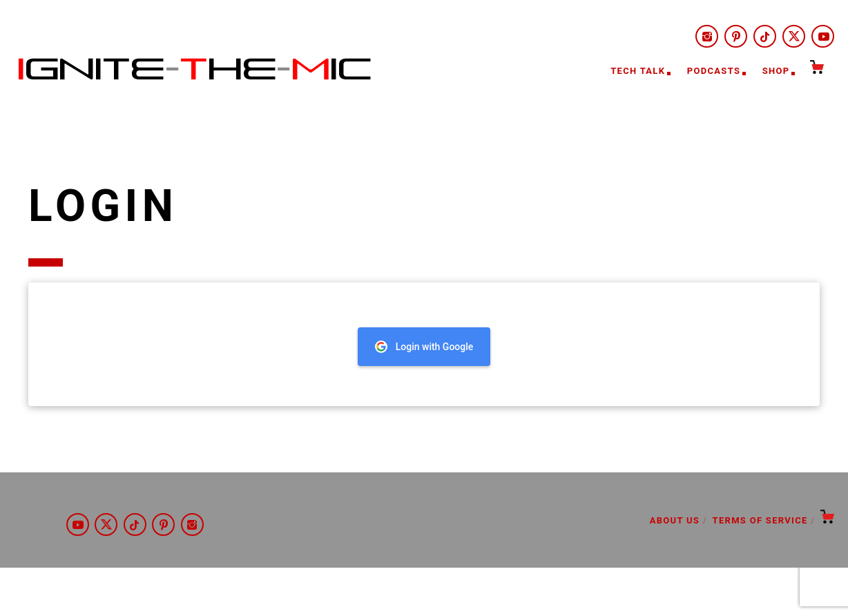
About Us (675, 520)
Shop (776, 71)
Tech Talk (638, 71)
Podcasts (714, 71)
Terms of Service (760, 520)
